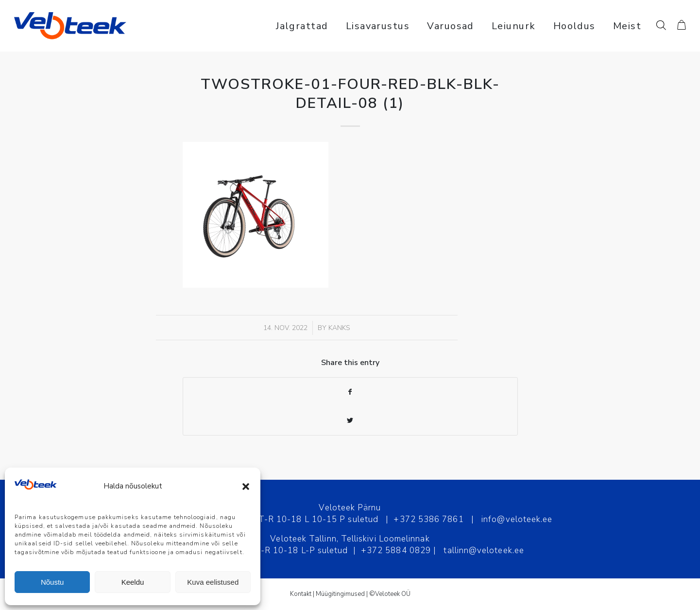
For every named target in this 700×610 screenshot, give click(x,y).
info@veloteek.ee (517, 519)
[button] (246, 487)
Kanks (339, 328)
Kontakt (301, 594)
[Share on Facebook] (350, 392)
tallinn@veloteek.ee (484, 550)
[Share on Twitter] (350, 421)
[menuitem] (302, 26)
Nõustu (52, 582)
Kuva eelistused (213, 582)
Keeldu (133, 582)
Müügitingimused (340, 594)
